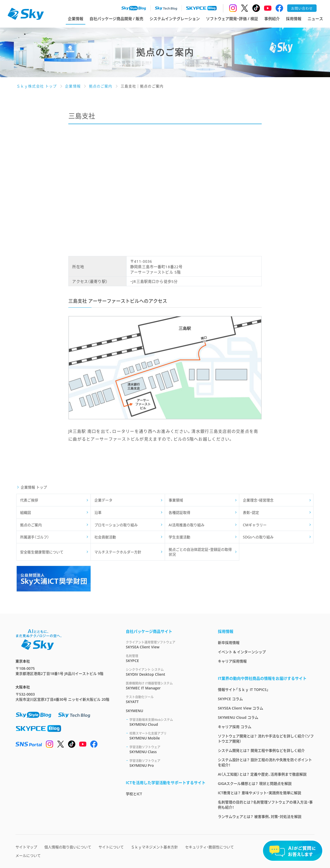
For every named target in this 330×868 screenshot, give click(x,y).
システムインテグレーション (175, 19)
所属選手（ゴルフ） (35, 537)
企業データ (103, 500)
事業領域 (176, 500)
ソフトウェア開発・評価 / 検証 (232, 19)
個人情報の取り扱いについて (68, 847)
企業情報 (76, 19)
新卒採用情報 (229, 643)
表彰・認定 (251, 512)
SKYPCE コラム (230, 699)
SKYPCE (166, 658)
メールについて (28, 855)
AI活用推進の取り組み (187, 525)
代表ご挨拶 (29, 500)
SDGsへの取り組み (258, 537)
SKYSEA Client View (166, 645)
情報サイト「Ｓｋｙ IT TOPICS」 (243, 690)
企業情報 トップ (34, 487)
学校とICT (134, 794)
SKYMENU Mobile (167, 736)
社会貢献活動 (105, 537)
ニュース (315, 19)
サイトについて (111, 847)
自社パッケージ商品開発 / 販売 (116, 19)
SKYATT (166, 699)
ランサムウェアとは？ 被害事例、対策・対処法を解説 (260, 817)
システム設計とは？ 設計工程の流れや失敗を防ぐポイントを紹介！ (265, 762)
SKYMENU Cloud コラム (238, 717)
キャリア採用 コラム (235, 727)
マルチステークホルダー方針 (118, 552)
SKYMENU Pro (167, 763)
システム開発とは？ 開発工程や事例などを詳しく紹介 (261, 750)
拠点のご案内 (31, 525)
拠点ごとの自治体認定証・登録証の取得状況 (200, 552)
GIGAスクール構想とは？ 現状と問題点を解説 (255, 783)
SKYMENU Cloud (167, 722)
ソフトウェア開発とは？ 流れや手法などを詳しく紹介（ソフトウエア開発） (266, 739)
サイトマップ (26, 847)
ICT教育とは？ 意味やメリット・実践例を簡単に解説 (259, 793)
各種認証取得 (179, 512)
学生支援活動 (179, 537)
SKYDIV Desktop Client (166, 672)
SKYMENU (134, 711)
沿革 (98, 512)
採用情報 (294, 19)
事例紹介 (272, 19)
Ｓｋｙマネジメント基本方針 (154, 847)
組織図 (26, 512)
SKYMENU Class (167, 749)
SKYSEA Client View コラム (241, 708)
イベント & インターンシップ (242, 652)
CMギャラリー (255, 525)
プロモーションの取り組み (116, 525)
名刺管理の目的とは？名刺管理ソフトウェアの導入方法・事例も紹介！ (265, 805)
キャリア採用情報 (232, 661)
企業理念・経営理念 (258, 500)
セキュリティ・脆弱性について (209, 847)
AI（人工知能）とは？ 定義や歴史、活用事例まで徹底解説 (262, 774)
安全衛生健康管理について (42, 552)
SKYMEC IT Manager (166, 686)
